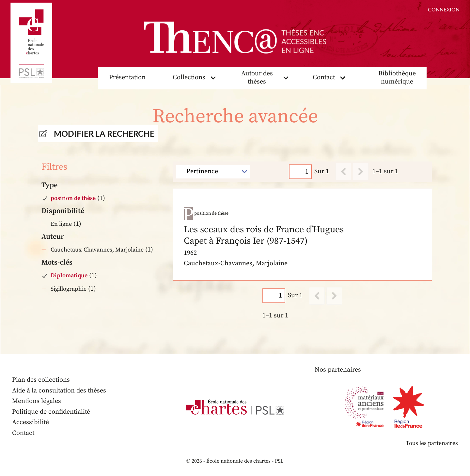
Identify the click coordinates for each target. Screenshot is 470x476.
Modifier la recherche (104, 134)
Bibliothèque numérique (397, 78)
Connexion (444, 9)
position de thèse (73, 199)
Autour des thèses (257, 78)
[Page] (301, 172)
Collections (189, 78)
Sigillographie (69, 289)
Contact (324, 78)
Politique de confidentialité (52, 412)
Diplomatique (69, 276)
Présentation (127, 78)
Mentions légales (37, 401)
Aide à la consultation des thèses (60, 391)
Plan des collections (41, 380)
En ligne (61, 224)
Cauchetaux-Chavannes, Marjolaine (97, 250)
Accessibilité (31, 423)
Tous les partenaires (431, 444)
